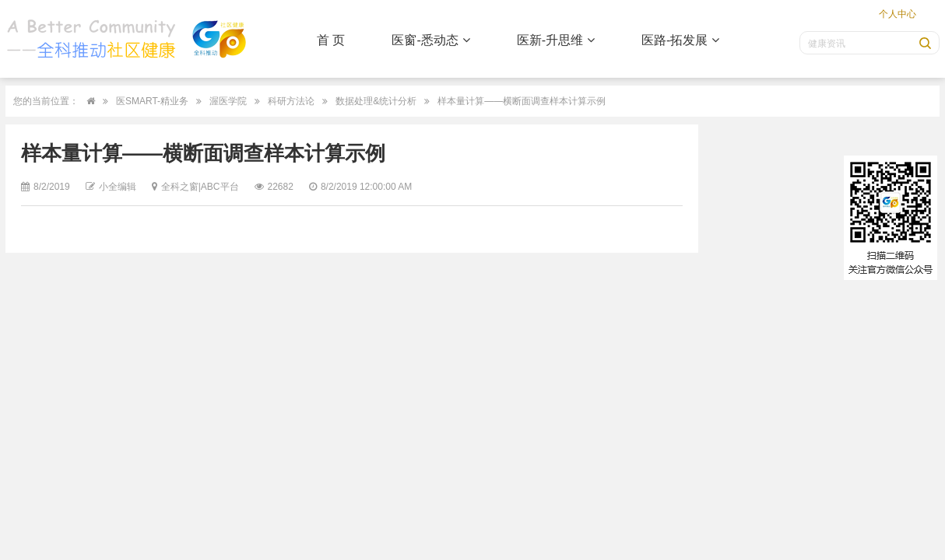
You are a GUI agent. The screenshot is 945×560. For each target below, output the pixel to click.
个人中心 (898, 14)
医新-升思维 (556, 40)
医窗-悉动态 (430, 40)
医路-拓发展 (680, 40)
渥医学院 (228, 101)
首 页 (331, 40)
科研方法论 (291, 101)
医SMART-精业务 (152, 101)
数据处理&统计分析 (376, 101)
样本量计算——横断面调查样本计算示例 (522, 101)
